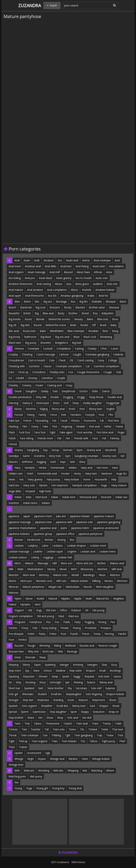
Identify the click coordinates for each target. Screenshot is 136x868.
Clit (71, 360)
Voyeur (42, 759)
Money (51, 569)
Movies (109, 581)
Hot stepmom (60, 485)
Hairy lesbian (72, 479)
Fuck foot (25, 432)
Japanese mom (43, 516)
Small (102, 671)
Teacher (36, 729)
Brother (73, 313)
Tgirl (68, 735)
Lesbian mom (98, 546)
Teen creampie (30, 735)
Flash (12, 432)
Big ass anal (62, 337)
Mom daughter (105, 587)
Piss (48, 622)
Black (123, 301)
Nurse (29, 598)
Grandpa (14, 456)
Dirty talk (41, 397)
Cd (10, 378)
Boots (28, 319)
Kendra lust (34, 540)
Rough (31, 646)
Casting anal (54, 385)
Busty (61, 313)
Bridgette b (62, 343)
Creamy (27, 385)
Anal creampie (102, 260)
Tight (12, 741)
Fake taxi (14, 421)
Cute (52, 360)
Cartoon (64, 354)
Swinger (64, 665)
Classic (48, 366)
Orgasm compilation (21, 616)
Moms (12, 581)
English (110, 409)
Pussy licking (49, 628)
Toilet (118, 723)
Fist (54, 421)
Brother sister (97, 307)
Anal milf (55, 272)
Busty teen (29, 331)
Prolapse (106, 628)
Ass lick (52, 296)
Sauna (117, 676)
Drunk (18, 391)
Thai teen (118, 729)
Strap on (114, 712)
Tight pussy (108, 741)
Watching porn (17, 776)
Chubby (92, 349)
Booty (68, 307)
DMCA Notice (78, 862)
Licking (35, 557)
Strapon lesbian (115, 694)
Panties (13, 628)
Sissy (114, 665)
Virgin (30, 759)
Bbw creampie (76, 331)
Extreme (31, 409)
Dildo (95, 391)
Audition (98, 284)
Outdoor (76, 610)
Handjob (30, 468)
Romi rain (48, 651)
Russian (19, 646)
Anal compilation (57, 290)
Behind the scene (56, 325)
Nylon (18, 598)
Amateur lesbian (105, 290)
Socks (71, 700)
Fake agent (66, 432)
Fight (53, 432)
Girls (72, 462)
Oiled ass (73, 616)
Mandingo (89, 575)
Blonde (40, 319)
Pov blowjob (16, 634)
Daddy (45, 391)
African (98, 272)
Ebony (18, 409)
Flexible (81, 426)
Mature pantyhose (33, 587)
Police (53, 634)
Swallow (60, 671)
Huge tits (121, 474)
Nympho (25, 604)
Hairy (17, 468)
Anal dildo (51, 266)
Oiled (61, 616)
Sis (10, 682)
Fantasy (115, 438)
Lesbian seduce (18, 557)
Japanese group (43, 534)
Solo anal (73, 718)
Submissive (39, 712)
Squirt (37, 665)
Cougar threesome (88, 372)
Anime (86, 260)
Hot (21, 479)
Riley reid (33, 651)
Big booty (14, 337)
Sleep (43, 657)
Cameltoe (47, 378)
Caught (77, 354)
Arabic (91, 296)
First (55, 426)
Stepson (83, 700)
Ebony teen (96, 409)
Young (18, 788)
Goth (53, 462)
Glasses (13, 462)
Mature (29, 563)
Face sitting (27, 438)
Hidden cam (16, 474)
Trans (95, 723)
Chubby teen (57, 372)
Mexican (14, 587)
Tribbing (56, 735)
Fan (68, 438)
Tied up (23, 741)
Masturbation (35, 569)
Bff (94, 325)
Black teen (15, 343)
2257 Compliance (60, 862)
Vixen (85, 759)
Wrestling (44, 771)
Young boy (58, 788)
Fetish (12, 438)
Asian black (46, 278)
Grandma (39, 456)
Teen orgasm (39, 741)
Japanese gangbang (109, 522)
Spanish (13, 706)
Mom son (67, 563)
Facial (64, 421)
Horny (77, 474)
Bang (115, 331)
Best (105, 331)
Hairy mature (119, 485)
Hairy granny (35, 479)
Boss (115, 319)
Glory (82, 462)
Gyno (80, 450)
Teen (17, 723)
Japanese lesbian (80, 516)
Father (108, 426)
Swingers (92, 665)
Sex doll (87, 718)
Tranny (107, 723)
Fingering (67, 426)
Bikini (90, 319)
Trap (99, 735)
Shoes (113, 700)
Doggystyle (113, 403)
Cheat (62, 360)
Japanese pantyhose (91, 534)
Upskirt (19, 753)
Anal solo (112, 284)
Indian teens (30, 503)
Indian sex (121, 497)
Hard (115, 468)
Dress (56, 403)
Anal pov (30, 278)
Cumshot (34, 366)
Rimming (45, 646)
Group (55, 450)
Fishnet (13, 444)
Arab (37, 260)
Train (54, 741)
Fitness (75, 421)
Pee (113, 622)
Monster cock (44, 581)
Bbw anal (48, 313)
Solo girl (13, 694)
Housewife (101, 479)
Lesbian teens (107, 551)
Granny (19, 450)
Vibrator (73, 759)
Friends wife (81, 438)
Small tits (56, 694)
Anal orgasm (16, 272)
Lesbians (58, 546)
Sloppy (85, 712)
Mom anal (29, 575)
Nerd (38, 604)
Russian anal (87, 646)
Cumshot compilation (106, 366)
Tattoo (93, 741)
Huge (104, 485)
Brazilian (93, 331)
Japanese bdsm (80, 528)
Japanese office (65, 534)
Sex (40, 718)
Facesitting (42, 421)
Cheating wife (17, 366)
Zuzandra (30, 5)
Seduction (99, 712)
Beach (12, 307)
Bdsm (27, 301)
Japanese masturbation (22, 528)
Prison (86, 634)
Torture (13, 729)
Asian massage (37, 272)
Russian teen (16, 651)
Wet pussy (36, 776)
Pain (35, 628)
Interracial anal (88, 497)
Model (75, 575)
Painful (122, 634)
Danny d (27, 403)
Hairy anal (87, 468)
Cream (39, 385)
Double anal (115, 397)
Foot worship (85, 432)
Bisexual (114, 307)
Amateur (49, 260)
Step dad (28, 700)
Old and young (45, 616)
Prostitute (91, 628)
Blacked (80, 307)
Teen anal (82, 723)
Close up (23, 372)
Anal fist (103, 296)
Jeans (64, 528)
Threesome (52, 723)
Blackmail (26, 307)
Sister (18, 657)
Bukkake (97, 301)
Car (88, 366)
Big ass (48, 301)
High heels (45, 491)
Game (26, 456)
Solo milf (96, 688)
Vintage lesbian (101, 759)
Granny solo (109, 456)
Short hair (14, 688)
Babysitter (108, 313)
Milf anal (117, 569)
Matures (14, 593)
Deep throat (96, 397)
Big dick (25, 325)
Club (119, 372)
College (113, 360)
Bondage (61, 301)
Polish (31, 634)
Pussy (25, 628)
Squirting (14, 676)
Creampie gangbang (97, 354)
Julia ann (61, 516)
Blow (76, 337)
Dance (106, 391)
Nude (89, 598)
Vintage (19, 759)
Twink (105, 729)
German (68, 450)
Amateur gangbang (72, 296)
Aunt (117, 260)
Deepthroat (68, 391)
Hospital (30, 491)
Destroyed (42, 403)
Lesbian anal (88, 551)
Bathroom (30, 337)
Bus (73, 301)
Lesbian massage (19, 551)
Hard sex (14, 485)
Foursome (90, 421)
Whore (110, 771)
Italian (55, 497)
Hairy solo (29, 485)
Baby (113, 325)
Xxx (16, 782)
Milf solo (61, 581)
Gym (68, 456)
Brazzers (55, 307)
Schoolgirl (55, 682)
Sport (74, 712)
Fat (102, 421)
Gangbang (33, 450)
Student (42, 694)
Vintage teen (16, 765)
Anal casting (44, 284)
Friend (119, 426)
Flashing (13, 426)
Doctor (83, 391)
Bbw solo (103, 319)
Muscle (88, 587)
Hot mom (102, 468)
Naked (12, 604)
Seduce (91, 682)
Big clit (13, 325)
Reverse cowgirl (108, 646)
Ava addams (116, 266)
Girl (123, 456)
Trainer (23, 747)
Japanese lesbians (19, 534)
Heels (12, 479)
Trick (120, 735)
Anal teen (66, 266)
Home (87, 479)
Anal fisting (82, 266)
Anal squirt (15, 296)
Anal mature (16, 290)
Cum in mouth (37, 360)
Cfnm (104, 349)
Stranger (14, 700)
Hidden (73, 468)
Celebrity (118, 354)
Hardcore (107, 474)
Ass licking (15, 278)
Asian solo (102, 278)
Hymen (43, 485)
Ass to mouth (83, 278)
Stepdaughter (74, 694)
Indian (18, 497)
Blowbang (106, 337)
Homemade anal (47, 474)
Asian (27, 260)
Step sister (76, 671)
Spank (66, 676)
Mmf (74, 569)
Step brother (16, 718)
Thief (122, 741)
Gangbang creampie (86, 456)
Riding (57, 646)
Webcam (29, 771)
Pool (63, 634)
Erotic (72, 409)
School (48, 671)
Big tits (84, 301)
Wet (85, 771)
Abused (68, 272)
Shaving (78, 682)
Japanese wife (64, 522)
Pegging (89, 622)
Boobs (84, 325)
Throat (13, 735)
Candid (20, 378)
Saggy (77, 676)
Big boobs (15, 319)
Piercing (109, 634)
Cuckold (48, 349)
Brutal (85, 313)
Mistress (115, 575)
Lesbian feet (65, 557)
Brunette (46, 343)
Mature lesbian (79, 581)
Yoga (29, 788)
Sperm (25, 712)
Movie (63, 569)
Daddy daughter (92, 403)
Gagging (41, 462)
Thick (12, 747)
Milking (96, 581)
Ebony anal (58, 409)
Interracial (41, 497)
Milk (11, 569)
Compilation (64, 349)
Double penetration (20, 397)
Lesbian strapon (76, 546)
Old (30, 610)
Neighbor (119, 598)
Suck (92, 706)
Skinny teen (79, 706)
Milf (55, 563)
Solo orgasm (29, 706)
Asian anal (72, 260)
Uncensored (34, 753)
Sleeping (14, 665)
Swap (55, 676)
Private (65, 628)
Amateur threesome (21, 284)
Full (104, 438)
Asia (69, 284)
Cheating (27, 354)
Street (116, 706)
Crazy (69, 385)
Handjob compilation (84, 485)
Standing (58, 700)
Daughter (31, 391)
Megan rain (55, 587)
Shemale (30, 657)
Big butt (77, 343)
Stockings (115, 671)
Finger (121, 432)
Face (95, 438)
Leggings (48, 557)
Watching (97, 771)
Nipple (78, 598)
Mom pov (26, 581)
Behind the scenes (59, 319)
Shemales (28, 694)
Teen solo (59, 729)
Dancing (13, 403)
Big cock (41, 307)
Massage (43, 563)
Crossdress (39, 372)
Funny (35, 426)
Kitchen (49, 540)
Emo (82, 409)
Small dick (62, 706)
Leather (38, 551)
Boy (95, 313)
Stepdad (89, 676)
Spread (13, 712)
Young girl (42, 788)
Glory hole (55, 456)
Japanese (14, 516)
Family (42, 415)
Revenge (72, 651)
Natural (53, 598)
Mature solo (60, 575)
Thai (27, 723)
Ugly (48, 753)
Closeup (33, 378)
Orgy (39, 610)
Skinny (26, 665)
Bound (38, 325)
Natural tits (103, 598)
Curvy (101, 360)
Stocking (30, 682)
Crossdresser (16, 360)
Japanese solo (85, 522)
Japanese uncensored (106, 528)
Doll (66, 403)
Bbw (17, 301)
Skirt (41, 688)
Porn (11, 640)
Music (102, 575)
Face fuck (40, 432)
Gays (63, 462)
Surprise (110, 688)
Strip (19, 682)
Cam (11, 372)
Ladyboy (33, 546)
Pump (97, 634)
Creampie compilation (69, 366)
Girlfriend (27, 462)
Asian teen (99, 266)
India (28, 497)
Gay (45, 450)
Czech (114, 349)
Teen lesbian (69, 741)
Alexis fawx (83, 272)
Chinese (19, 349)
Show (50, 718)
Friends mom (45, 438)
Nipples (66, 598)
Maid (20, 569)
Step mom (15, 671)
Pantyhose (36, 622)
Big (37, 313)
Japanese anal (48, 528)
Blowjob (111, 301)
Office (63, 610)
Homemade (57, 468)
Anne (109, 272)
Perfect (23, 640)
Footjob (90, 415)
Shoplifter (47, 706)
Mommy (44, 575)
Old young (98, 610)
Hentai (42, 468)
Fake (45, 426)
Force (54, 415)
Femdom (76, 415)
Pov (57, 622)
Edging (44, 409)
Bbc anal (14, 331)
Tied (24, 729)
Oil (87, 610)
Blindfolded (57, 331)
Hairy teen (91, 474)
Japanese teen (43, 522)
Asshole (87, 290)
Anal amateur (35, 290)
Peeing (77, 628)
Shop (60, 718)
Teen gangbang (83, 735)
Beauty (79, 319)
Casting (79, 349)
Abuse (59, 284)
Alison (74, 290)
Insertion (14, 503)
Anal (17, 260)
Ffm (111, 415)
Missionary (87, 569)
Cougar (108, 372)
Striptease (43, 700)
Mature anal (117, 563)
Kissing (61, 540)
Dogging (68, 397)
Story (42, 682)
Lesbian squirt (55, 551)
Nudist (40, 598)
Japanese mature (104, 516)
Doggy (81, 397)
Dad (55, 391)
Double (55, 397)
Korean (19, 540)
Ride (60, 651)
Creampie (33, 349)
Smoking (78, 665)
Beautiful (14, 313)
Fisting (31, 415)
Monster (14, 575)
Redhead (70, 646)
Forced (19, 415)
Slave (36, 671)
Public (67, 622)
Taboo (38, 723)
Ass (60, 260)
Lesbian (19, 546)
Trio (83, 741)
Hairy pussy (53, 479)
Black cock (90, 337)
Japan (27, 516)
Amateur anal (33, 266)
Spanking (50, 665)
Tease (110, 735)
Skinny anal (106, 682)
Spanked (29, 688)
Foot (101, 415)
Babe (43, 331)
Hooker (65, 474)
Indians (46, 503)
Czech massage (46, 354)
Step (104, 665)
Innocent (106, 497)
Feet (64, 415)
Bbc (37, 301)
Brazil (103, 325)
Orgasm (19, 610)
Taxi (45, 735)
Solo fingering (94, 694)
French (27, 421)
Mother (101, 563)
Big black (46, 337)
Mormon (122, 581)
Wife (17, 771)
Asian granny (64, 278)
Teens (72, 729)
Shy (70, 688)
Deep (76, 403)
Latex (45, 546)
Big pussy (31, 343)
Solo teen (104, 676)
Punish (74, 634)
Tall (47, 729)
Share (31, 718)
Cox (71, 372)
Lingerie (72, 551)
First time (113, 421)
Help (114, 479)
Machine (102, 569)
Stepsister (29, 676)
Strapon (91, 671)
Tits (82, 729)
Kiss (72, 540)
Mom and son (85, 563)
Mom (18, 563)
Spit (67, 682)
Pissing (102, 622)
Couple (61, 378)
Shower (43, 676)
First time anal (105, 432)
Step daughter (58, 712)
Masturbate (73, 587)
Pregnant (20, 622)
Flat (59, 438)
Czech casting (85, 360)
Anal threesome (35, 296)
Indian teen (69, 497)
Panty (42, 634)
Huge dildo (15, 491)
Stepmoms (99, 700)
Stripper (104, 706)
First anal (94, 426)
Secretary (81, 688)
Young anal (75, 788)
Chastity (13, 385)
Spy (27, 671)
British (27, 313)
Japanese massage (20, 522)
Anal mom (15, 266)
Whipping (73, 771)
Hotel (30, 474)
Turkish (68, 723)
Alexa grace (82, 284)
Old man (51, 610)
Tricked (93, 729)
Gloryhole (111, 450)
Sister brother (55, 688)
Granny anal (94, 450)
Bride (73, 325)
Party (77, 622)
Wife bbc (58, 771)
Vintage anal (57, 759)
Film (25, 426)
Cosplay (13, 354)
